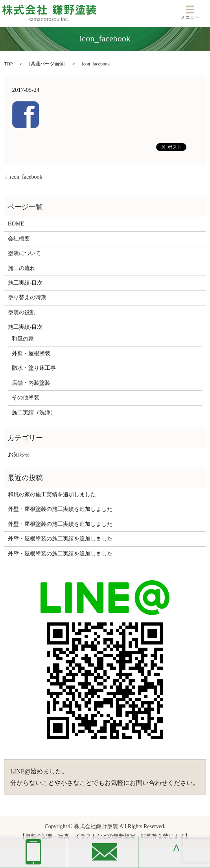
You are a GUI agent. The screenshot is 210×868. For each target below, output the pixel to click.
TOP (8, 64)
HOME (16, 224)
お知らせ (19, 455)
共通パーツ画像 (47, 64)
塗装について (24, 253)
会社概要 (19, 239)
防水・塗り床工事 (34, 368)
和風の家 (23, 339)
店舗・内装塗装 (31, 383)
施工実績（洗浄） (34, 413)
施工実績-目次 (25, 283)
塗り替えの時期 (27, 297)
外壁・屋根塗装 (31, 353)
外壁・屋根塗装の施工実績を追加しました (60, 509)
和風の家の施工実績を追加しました (52, 495)
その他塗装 (26, 398)
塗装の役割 (22, 312)
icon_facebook (26, 177)
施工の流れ (22, 268)
